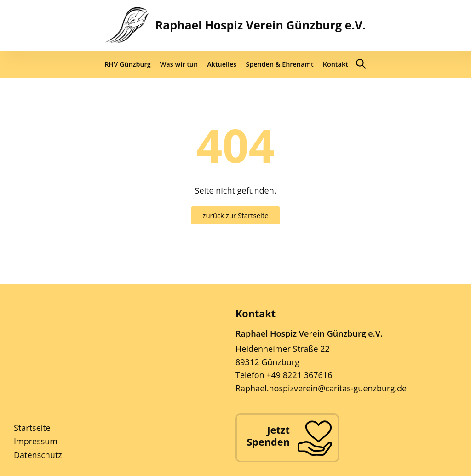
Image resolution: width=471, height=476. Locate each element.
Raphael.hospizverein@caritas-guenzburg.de (321, 388)
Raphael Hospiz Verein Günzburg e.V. (261, 25)
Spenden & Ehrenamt (279, 64)
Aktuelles (222, 64)
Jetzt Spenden (268, 436)
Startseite (32, 428)
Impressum (36, 441)
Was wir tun (179, 64)
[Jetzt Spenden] (315, 438)
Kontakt (336, 64)
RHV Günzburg (128, 64)
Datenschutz (38, 455)
